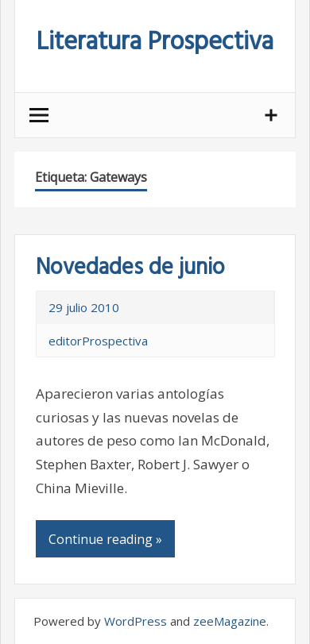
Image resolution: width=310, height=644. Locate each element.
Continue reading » (105, 539)
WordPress (136, 621)
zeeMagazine (230, 621)
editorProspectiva (98, 341)
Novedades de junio (130, 268)
